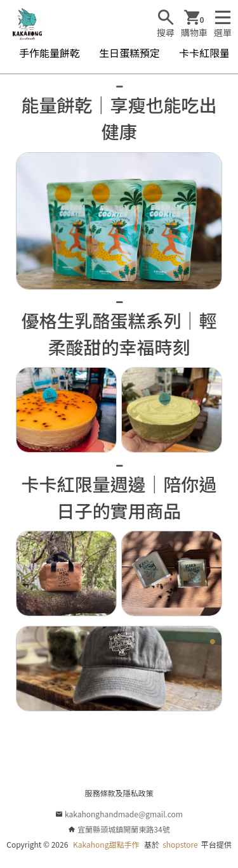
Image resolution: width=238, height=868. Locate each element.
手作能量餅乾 (50, 53)
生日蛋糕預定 (129, 53)
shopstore (180, 844)
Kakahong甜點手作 (106, 844)
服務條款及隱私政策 (119, 793)
